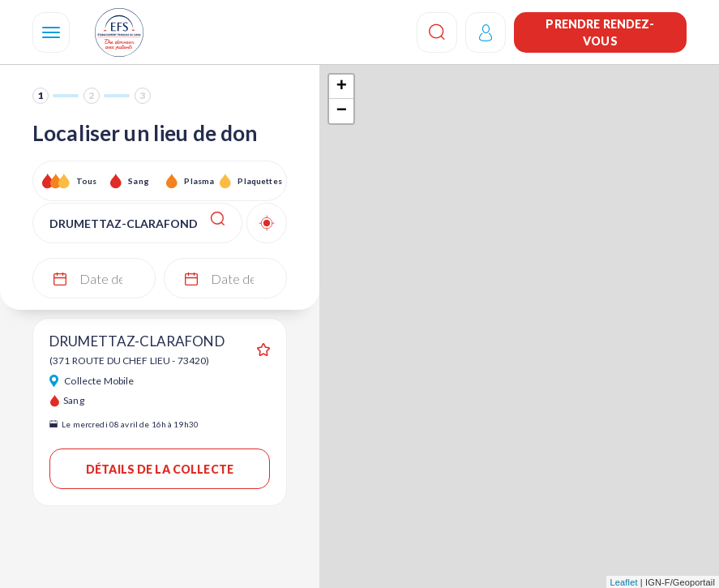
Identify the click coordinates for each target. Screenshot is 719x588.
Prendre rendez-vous (600, 32)
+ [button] (342, 87)
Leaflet (624, 582)
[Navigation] (51, 32)
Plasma (199, 181)
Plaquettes (259, 181)
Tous (87, 181)
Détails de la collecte (160, 469)
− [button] (342, 111)
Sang (139, 181)
